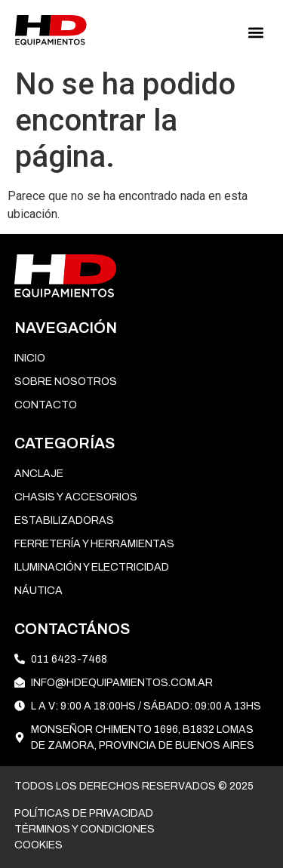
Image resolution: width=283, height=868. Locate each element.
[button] (255, 33)
